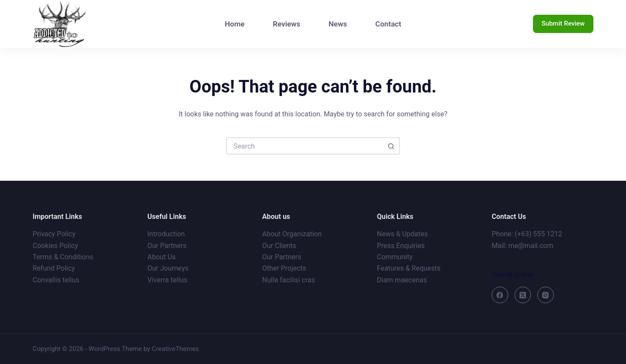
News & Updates (402, 234)
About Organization (292, 234)
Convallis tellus (56, 280)
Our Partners (167, 246)
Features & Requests (409, 268)
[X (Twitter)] (523, 295)
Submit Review (563, 23)
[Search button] (391, 146)
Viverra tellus (167, 280)
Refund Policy (54, 268)
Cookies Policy (55, 246)
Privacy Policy (54, 234)
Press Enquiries (401, 246)
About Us (161, 257)
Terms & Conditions (63, 257)
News (338, 24)
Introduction (166, 234)
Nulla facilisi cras (289, 280)
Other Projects (284, 268)
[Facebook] (500, 295)
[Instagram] (546, 295)
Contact (388, 24)
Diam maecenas (402, 280)
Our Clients (279, 246)
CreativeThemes (175, 349)
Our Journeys (168, 268)
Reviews (287, 24)
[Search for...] (304, 146)
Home (235, 24)
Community (395, 257)
